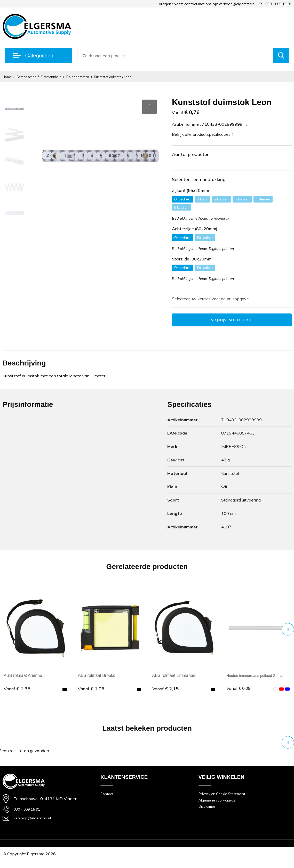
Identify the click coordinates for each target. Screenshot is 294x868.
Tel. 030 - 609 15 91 (275, 4)
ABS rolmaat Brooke (97, 681)
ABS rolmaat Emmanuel (174, 681)
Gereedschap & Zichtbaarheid (45, 77)
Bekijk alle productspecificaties (203, 134)
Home (8, 77)
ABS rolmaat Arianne (23, 681)
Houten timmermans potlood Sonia (258, 681)
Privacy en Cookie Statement (224, 800)
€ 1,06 (91, 694)
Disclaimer (208, 814)
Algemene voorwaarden (220, 807)
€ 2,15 (165, 694)
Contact (107, 800)
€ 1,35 (17, 694)
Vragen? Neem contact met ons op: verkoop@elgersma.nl (207, 4)
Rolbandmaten (90, 77)
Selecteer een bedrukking (206, 182)
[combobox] (175, 56)
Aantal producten (196, 155)
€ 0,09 (240, 694)
